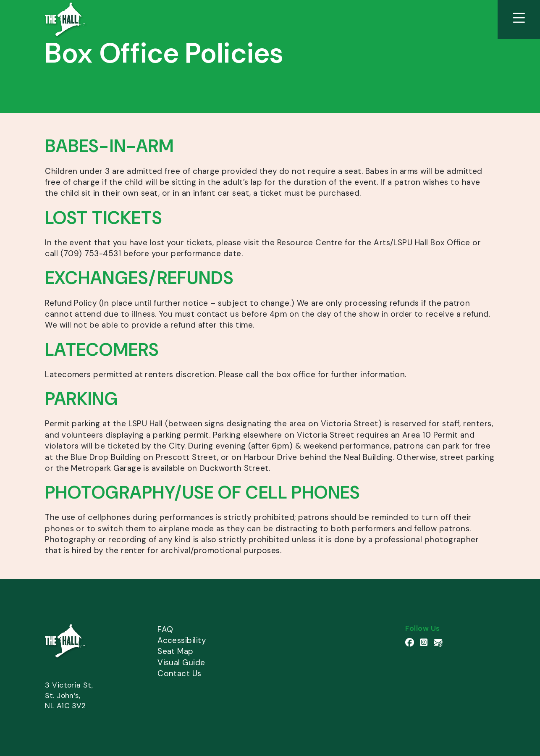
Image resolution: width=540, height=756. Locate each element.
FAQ (165, 629)
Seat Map (176, 651)
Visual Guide (181, 663)
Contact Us (180, 673)
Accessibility (182, 640)
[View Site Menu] (519, 20)
